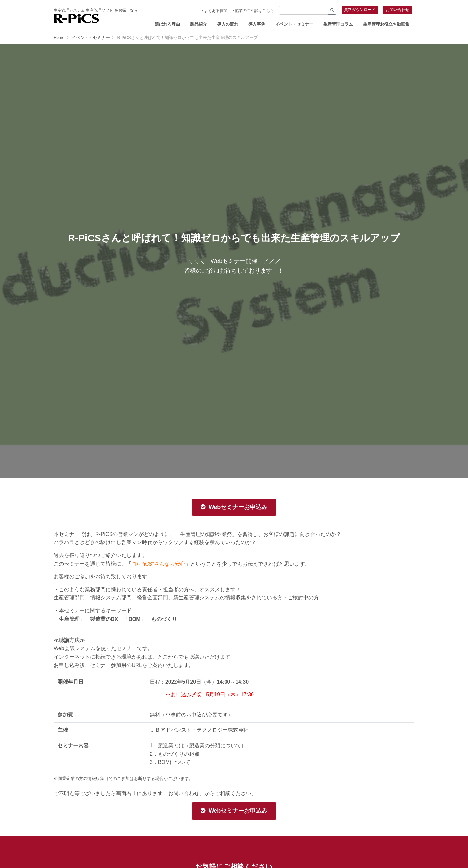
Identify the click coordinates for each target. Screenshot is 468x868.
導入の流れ (228, 24)
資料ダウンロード (360, 10)
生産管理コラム (338, 24)
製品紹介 (199, 24)
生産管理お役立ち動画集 (386, 24)
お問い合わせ (397, 10)
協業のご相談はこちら (253, 11)
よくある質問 (215, 11)
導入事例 (257, 24)
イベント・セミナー (294, 24)
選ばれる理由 (167, 24)
